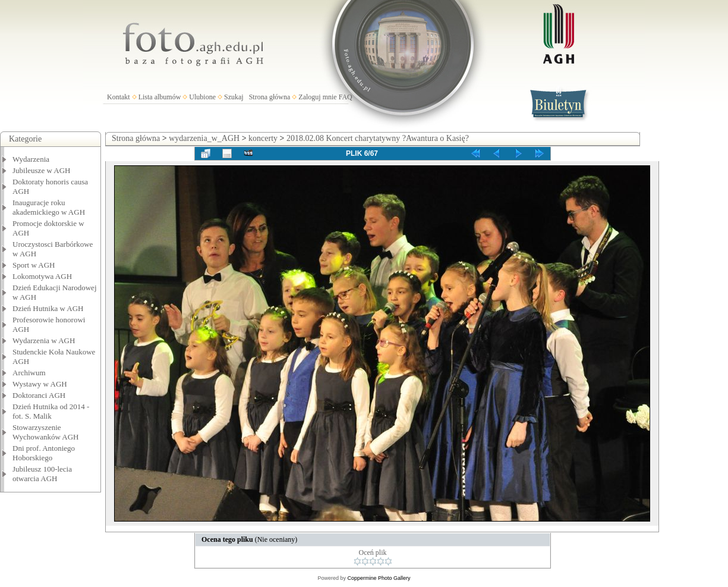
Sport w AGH (34, 265)
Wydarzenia (31, 159)
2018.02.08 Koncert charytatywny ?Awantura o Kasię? (378, 138)
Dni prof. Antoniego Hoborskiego (44, 453)
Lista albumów (160, 97)
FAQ (346, 97)
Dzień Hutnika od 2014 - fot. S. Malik (51, 411)
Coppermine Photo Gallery (379, 578)
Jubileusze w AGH (42, 170)
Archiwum (29, 373)
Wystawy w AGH (40, 384)
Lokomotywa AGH (42, 276)
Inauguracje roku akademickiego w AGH (49, 207)
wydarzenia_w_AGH (204, 138)
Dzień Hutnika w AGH (48, 308)
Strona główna (270, 97)
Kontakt (119, 97)
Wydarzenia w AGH (44, 340)
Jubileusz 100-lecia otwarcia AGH (42, 474)
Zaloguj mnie (317, 97)
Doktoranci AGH (39, 395)
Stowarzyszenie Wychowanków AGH (46, 432)
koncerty (263, 138)
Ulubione (202, 97)
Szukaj (234, 97)
